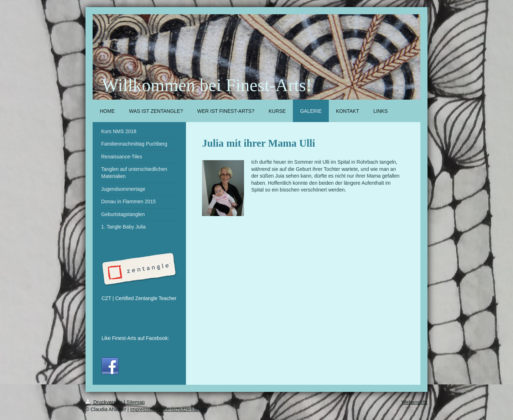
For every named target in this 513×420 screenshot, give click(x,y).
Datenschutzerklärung (183, 409)
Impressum (142, 409)
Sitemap (136, 402)
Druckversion (105, 402)
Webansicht (414, 402)
